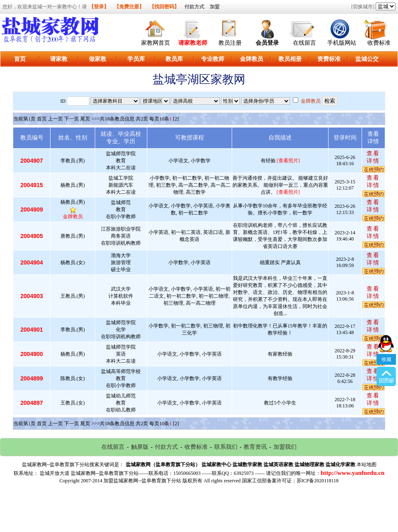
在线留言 (304, 43)
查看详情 (373, 157)
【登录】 (99, 7)
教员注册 (230, 43)
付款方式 (194, 7)
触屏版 (140, 447)
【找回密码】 (164, 7)
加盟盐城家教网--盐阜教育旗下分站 (142, 481)
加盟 (215, 7)
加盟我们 (285, 447)
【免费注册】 (129, 7)
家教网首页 (156, 43)
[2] (176, 119)
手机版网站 (342, 43)
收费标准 (379, 43)
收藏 (386, 338)
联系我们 (226, 447)
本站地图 (367, 465)
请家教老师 (193, 43)
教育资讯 (255, 447)
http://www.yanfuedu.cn (352, 473)
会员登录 (267, 43)
